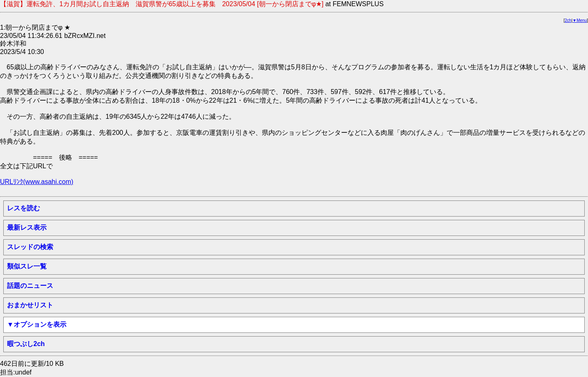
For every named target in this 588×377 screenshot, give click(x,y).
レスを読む (24, 208)
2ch (568, 20)
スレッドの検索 (30, 247)
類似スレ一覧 (27, 266)
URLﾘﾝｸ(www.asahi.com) (37, 182)
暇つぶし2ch (26, 344)
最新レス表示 (27, 227)
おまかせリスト (30, 305)
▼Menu (580, 20)
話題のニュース (30, 286)
